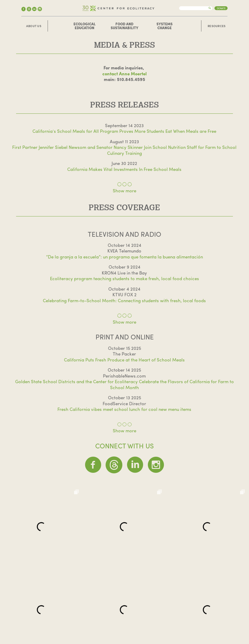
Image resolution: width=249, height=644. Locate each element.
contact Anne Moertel (124, 74)
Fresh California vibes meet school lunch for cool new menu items (124, 409)
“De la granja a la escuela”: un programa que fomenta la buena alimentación (124, 257)
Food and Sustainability (124, 26)
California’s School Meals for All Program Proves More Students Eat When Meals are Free (124, 131)
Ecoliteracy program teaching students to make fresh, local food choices (124, 278)
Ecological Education (84, 26)
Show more (124, 191)
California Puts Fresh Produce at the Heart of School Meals (124, 360)
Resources (217, 26)
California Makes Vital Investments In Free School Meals (124, 169)
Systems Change (165, 26)
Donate (221, 8)
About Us (34, 26)
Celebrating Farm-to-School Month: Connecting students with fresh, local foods (124, 300)
